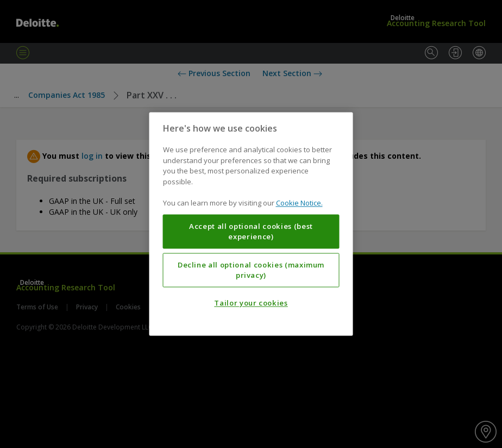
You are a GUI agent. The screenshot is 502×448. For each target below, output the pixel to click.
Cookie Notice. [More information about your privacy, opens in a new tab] (299, 203)
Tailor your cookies (251, 303)
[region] (251, 224)
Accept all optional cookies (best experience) (251, 232)
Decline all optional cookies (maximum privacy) (251, 270)
